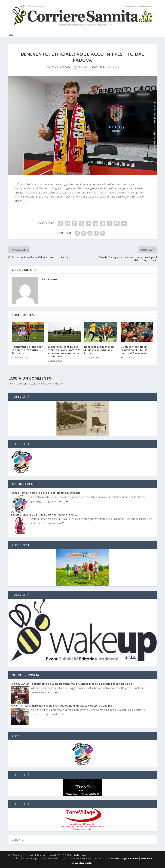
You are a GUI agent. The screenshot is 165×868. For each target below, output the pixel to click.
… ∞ (65, 501)
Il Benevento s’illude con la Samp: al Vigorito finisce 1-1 (28, 350)
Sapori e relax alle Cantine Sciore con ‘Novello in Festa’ (44, 515)
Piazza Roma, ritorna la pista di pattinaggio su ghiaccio (46, 493)
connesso (28, 384)
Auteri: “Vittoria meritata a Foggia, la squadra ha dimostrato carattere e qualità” (62, 706)
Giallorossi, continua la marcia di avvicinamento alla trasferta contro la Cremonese (64, 352)
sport (94, 67)
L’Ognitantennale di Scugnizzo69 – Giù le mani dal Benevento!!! (135, 350)
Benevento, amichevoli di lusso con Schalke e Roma (99, 350)
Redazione (65, 67)
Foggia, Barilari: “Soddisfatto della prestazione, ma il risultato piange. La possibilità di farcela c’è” (72, 684)
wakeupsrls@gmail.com (124, 859)
